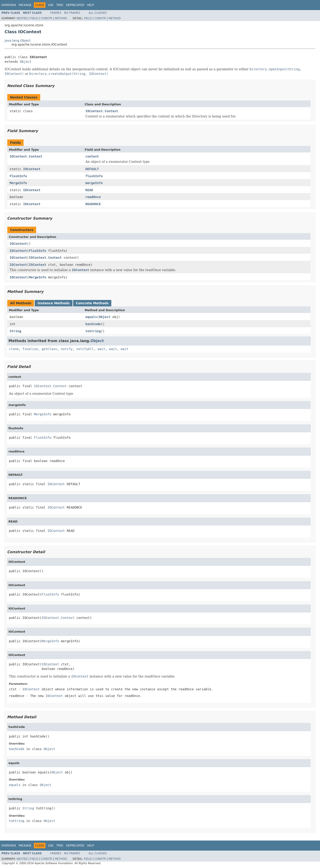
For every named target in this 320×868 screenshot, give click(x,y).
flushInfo (94, 176)
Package (25, 5)
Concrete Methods (92, 303)
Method (61, 18)
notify (67, 349)
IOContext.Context (102, 111)
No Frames (72, 13)
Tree (60, 5)
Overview (9, 5)
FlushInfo (18, 176)
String (15, 331)
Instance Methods (53, 303)
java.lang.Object (18, 41)
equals (91, 317)
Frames (56, 13)
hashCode (93, 324)
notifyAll (85, 349)
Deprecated (75, 5)
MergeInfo (18, 183)
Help (91, 5)
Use (51, 5)
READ (89, 190)
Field (34, 18)
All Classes (98, 13)
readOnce (93, 197)
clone (14, 349)
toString (93, 331)
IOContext (32, 169)
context (92, 156)
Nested (22, 18)
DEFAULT (92, 169)
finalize (30, 349)
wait (101, 349)
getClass (49, 349)
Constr (46, 18)
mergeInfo (94, 183)
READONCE (93, 204)
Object (26, 62)
